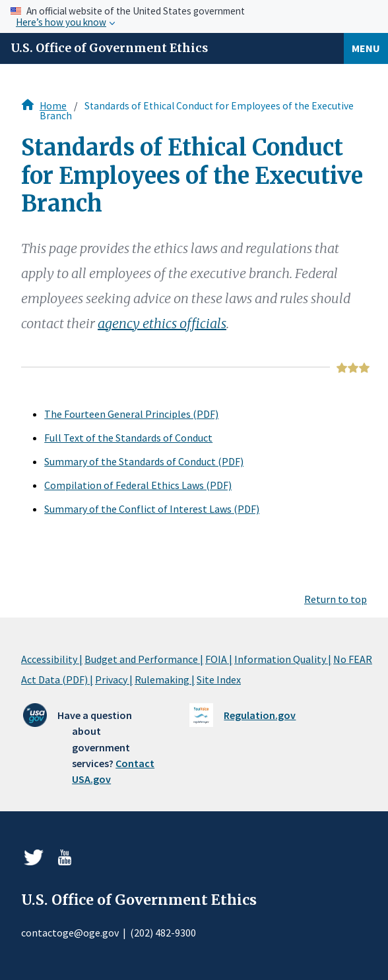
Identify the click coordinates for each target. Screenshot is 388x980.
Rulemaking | (165, 679)
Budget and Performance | (144, 659)
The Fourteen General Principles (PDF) (131, 414)
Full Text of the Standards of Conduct (128, 438)
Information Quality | (283, 659)
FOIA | (219, 659)
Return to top (336, 599)
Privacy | (114, 679)
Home (53, 106)
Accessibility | (52, 659)
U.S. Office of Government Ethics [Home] (109, 48)
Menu (366, 48)
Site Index (219, 679)
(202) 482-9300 (163, 933)
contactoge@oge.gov (70, 933)
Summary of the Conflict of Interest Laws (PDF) (152, 509)
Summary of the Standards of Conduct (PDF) (144, 461)
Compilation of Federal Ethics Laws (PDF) (138, 485)
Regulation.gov (260, 715)
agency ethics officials (162, 323)
